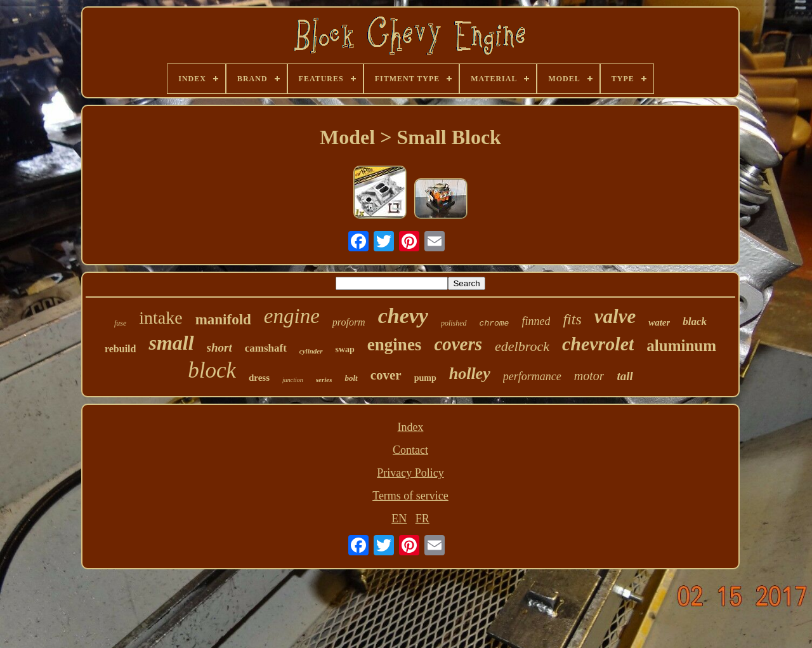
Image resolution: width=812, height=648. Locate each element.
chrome (494, 323)
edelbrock (522, 346)
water (659, 322)
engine (292, 316)
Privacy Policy (410, 473)
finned (536, 321)
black (695, 321)
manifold (223, 320)
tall (625, 376)
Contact (410, 450)
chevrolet (598, 344)
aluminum (681, 346)
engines (395, 345)
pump (425, 378)
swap (345, 349)
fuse (120, 323)
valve (615, 316)
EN (399, 519)
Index (411, 427)
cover (386, 375)
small (171, 343)
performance (532, 376)
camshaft (266, 348)
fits (572, 319)
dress (259, 378)
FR (422, 519)
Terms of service (410, 496)
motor (589, 376)
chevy (403, 316)
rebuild (121, 349)
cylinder (311, 351)
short (219, 347)
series (324, 380)
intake (160, 318)
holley (470, 374)
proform (349, 322)
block (212, 370)
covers (458, 344)
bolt (351, 378)
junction (293, 380)
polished (454, 323)
